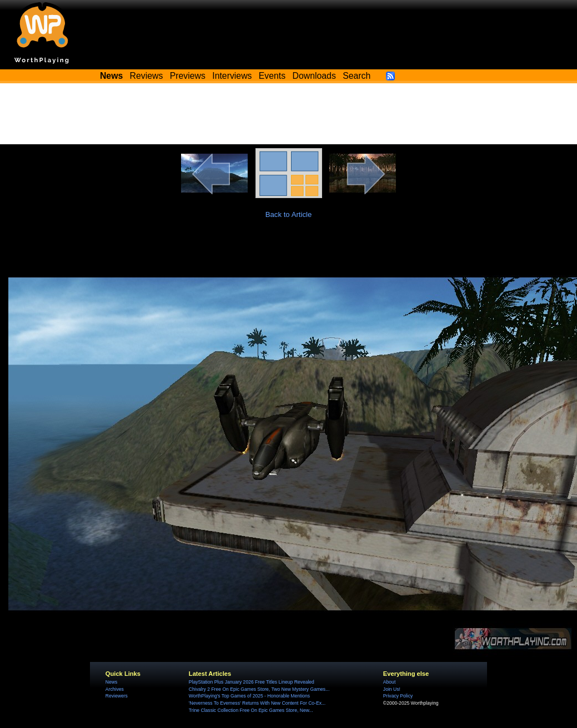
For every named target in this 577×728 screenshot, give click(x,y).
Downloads (314, 76)
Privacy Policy (398, 696)
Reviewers (117, 696)
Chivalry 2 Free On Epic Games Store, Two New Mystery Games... (259, 689)
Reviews (147, 76)
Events (272, 76)
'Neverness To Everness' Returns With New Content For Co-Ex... (257, 703)
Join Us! (392, 689)
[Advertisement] (289, 114)
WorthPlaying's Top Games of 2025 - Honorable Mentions (249, 696)
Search (357, 76)
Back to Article (289, 214)
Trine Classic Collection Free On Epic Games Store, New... (251, 710)
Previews (188, 76)
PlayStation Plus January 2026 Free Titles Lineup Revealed (252, 682)
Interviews (232, 76)
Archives (115, 689)
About (389, 682)
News (111, 682)
